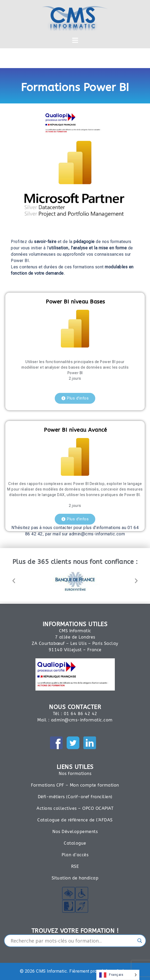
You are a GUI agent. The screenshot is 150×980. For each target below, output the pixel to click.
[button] (14, 581)
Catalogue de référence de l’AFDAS (75, 820)
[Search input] (73, 941)
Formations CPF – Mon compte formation (75, 785)
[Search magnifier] (140, 941)
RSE (75, 866)
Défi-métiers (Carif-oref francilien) (75, 797)
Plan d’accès (75, 855)
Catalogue (75, 843)
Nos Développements (75, 832)
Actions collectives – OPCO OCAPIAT (75, 808)
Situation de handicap (75, 878)
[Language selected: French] (118, 975)
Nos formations (75, 774)
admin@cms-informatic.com (82, 720)
